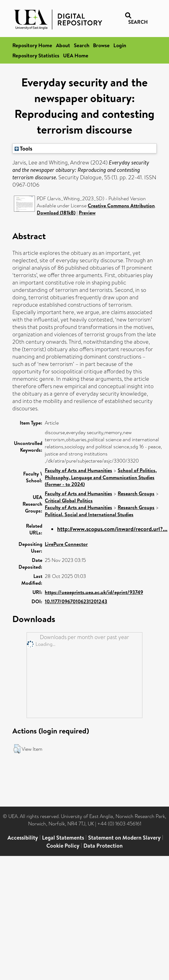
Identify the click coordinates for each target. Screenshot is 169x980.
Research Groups (136, 493)
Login (120, 45)
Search (82, 45)
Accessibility (23, 838)
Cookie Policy (63, 846)
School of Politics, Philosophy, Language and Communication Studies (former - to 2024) (101, 477)
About (63, 45)
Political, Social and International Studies (89, 514)
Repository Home (32, 45)
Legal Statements (63, 838)
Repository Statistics (36, 55)
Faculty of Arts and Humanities (78, 470)
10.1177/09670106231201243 (76, 601)
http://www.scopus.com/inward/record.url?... (112, 529)
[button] (17, 749)
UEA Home (76, 55)
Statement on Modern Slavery (124, 838)
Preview (87, 213)
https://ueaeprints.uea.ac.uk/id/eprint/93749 (94, 592)
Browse (101, 45)
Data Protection (103, 846)
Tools (23, 148)
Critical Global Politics (69, 500)
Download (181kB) (56, 213)
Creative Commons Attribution (121, 206)
